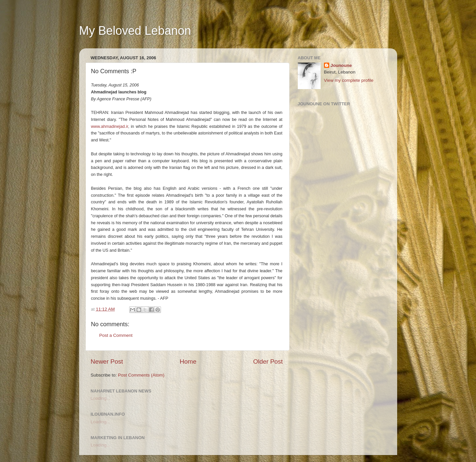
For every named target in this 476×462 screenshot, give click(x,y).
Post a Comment (116, 335)
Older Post (268, 361)
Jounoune (341, 65)
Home (188, 361)
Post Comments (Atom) (141, 375)
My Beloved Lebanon (135, 31)
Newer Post (107, 361)
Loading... (101, 398)
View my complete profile (349, 80)
